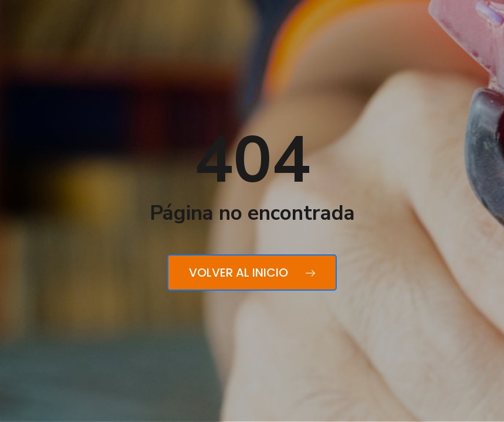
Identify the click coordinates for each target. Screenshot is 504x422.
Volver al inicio (252, 273)
